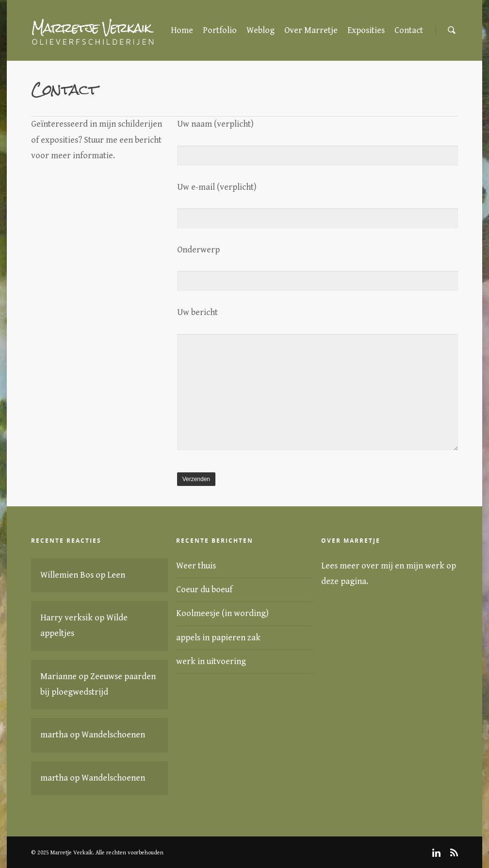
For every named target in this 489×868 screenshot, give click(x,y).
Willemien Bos (67, 575)
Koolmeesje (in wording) (222, 613)
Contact (409, 30)
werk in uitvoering (211, 661)
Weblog (261, 30)
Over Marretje (311, 30)
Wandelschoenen (113, 735)
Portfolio (220, 30)
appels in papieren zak (218, 638)
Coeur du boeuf (204, 590)
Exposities (366, 30)
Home (182, 30)
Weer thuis (196, 566)
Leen (116, 575)
